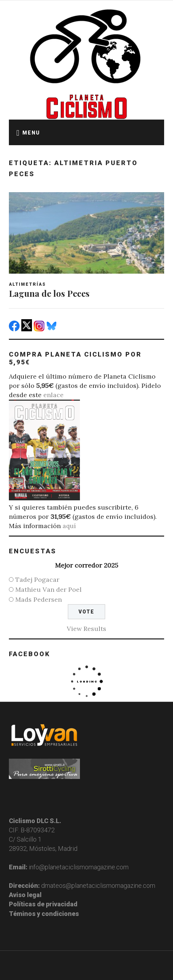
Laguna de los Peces (49, 293)
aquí (69, 526)
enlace (53, 395)
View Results (86, 629)
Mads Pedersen (39, 599)
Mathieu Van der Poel (48, 589)
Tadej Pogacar (37, 579)
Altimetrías (27, 284)
